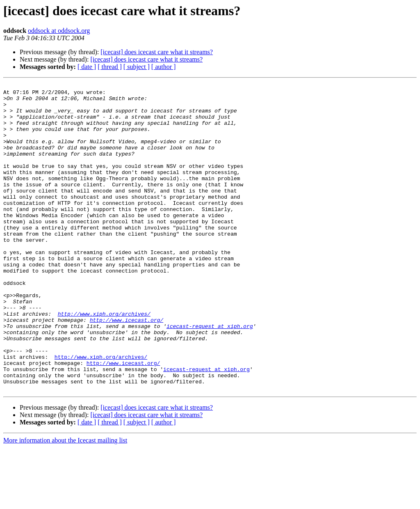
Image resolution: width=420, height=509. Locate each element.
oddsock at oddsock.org (59, 31)
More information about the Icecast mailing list (65, 502)
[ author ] (164, 67)
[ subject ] (137, 67)
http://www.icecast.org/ (127, 368)
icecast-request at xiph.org (210, 375)
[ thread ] (110, 67)
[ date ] (87, 67)
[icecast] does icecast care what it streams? (157, 52)
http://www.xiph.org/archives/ (104, 360)
